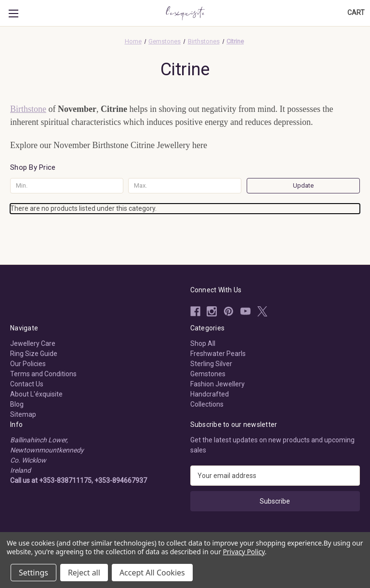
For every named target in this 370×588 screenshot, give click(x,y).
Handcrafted (210, 394)
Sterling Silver (211, 364)
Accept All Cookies (152, 573)
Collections (207, 404)
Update (303, 185)
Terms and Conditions (43, 374)
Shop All (203, 343)
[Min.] (67, 186)
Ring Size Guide (34, 354)
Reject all (84, 573)
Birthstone (28, 109)
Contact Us (27, 384)
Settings (33, 573)
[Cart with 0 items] (356, 13)
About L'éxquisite (36, 394)
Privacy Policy (244, 552)
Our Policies (28, 364)
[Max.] (185, 186)
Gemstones (208, 374)
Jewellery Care (33, 343)
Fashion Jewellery (218, 384)
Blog (17, 404)
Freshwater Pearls (218, 354)
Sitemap (23, 414)
